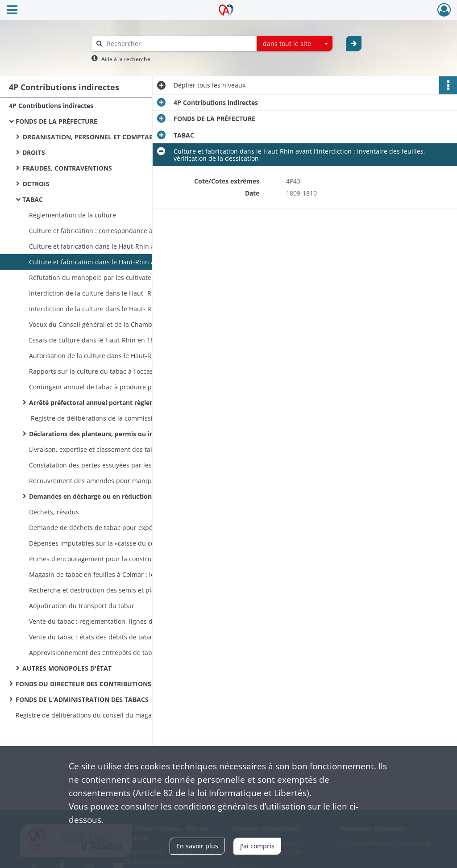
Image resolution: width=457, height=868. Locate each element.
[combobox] (295, 44)
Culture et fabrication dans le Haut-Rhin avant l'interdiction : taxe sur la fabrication (118, 246)
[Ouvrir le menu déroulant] (12, 11)
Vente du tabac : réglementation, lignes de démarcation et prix (118, 621)
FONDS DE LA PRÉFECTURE (56, 121)
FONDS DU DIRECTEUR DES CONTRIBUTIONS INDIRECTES (102, 684)
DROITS (34, 152)
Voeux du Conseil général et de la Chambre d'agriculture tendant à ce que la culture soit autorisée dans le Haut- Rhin (118, 324)
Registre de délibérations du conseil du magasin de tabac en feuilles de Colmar (105, 715)
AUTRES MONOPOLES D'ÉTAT (67, 668)
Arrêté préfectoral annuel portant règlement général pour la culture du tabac (118, 403)
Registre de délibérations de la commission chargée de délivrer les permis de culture (118, 418)
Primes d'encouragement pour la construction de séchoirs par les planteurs (118, 559)
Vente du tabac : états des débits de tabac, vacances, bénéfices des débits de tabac (118, 637)
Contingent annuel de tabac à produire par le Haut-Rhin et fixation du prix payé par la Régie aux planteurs (118, 387)
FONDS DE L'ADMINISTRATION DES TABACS (82, 699)
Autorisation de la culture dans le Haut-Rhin (95, 356)
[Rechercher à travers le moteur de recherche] (179, 44)
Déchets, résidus (54, 512)
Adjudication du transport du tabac (82, 606)
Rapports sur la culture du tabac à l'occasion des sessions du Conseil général (118, 371)
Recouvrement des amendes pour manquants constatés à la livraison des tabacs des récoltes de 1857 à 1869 (118, 481)
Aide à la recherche (126, 59)
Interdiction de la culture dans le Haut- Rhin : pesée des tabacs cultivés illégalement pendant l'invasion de (118, 293)
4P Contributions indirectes (51, 106)
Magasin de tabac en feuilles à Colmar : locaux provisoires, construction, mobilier (118, 574)
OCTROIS (36, 184)
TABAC (33, 199)
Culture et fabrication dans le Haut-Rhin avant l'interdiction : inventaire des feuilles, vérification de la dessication (118, 262)
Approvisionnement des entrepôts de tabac (94, 653)
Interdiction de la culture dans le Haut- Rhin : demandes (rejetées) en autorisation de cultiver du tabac (118, 309)
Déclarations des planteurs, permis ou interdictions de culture (118, 434)
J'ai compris (257, 846)
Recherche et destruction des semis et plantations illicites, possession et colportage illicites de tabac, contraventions (118, 590)
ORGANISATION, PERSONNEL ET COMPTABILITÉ (95, 137)
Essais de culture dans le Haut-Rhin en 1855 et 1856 (107, 340)
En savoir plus (197, 846)
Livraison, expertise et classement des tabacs (97, 449)
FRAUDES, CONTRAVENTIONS (67, 168)
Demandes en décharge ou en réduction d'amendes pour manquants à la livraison (118, 496)
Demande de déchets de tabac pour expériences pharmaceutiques (118, 528)
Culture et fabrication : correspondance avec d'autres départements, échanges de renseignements (118, 231)
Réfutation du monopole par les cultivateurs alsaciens (110, 278)
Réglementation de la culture (73, 215)
